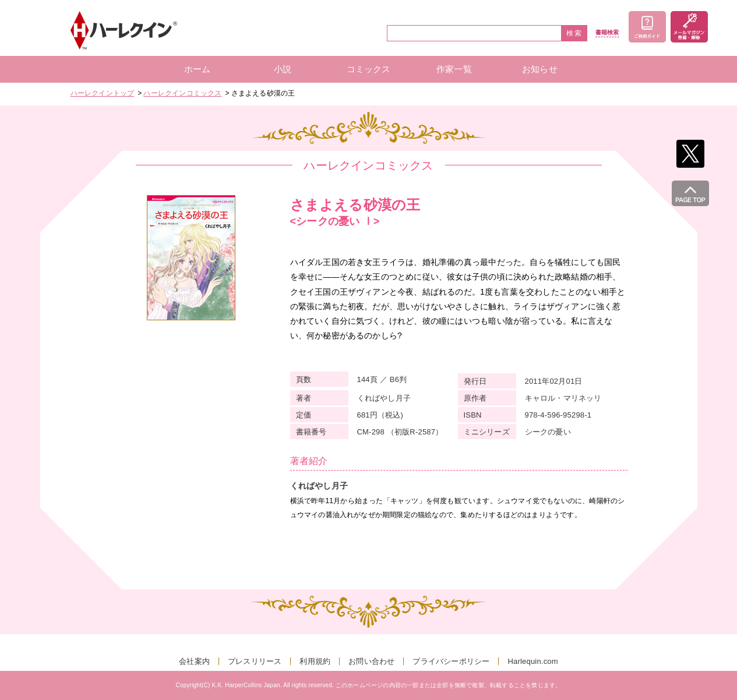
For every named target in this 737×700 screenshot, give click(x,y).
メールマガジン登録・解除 (689, 27)
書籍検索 (607, 33)
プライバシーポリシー (451, 661)
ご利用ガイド (647, 27)
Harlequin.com (533, 661)
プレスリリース (255, 661)
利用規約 (315, 661)
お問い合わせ (371, 661)
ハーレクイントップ (103, 93)
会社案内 (194, 661)
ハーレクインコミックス (182, 93)
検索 (574, 33)
